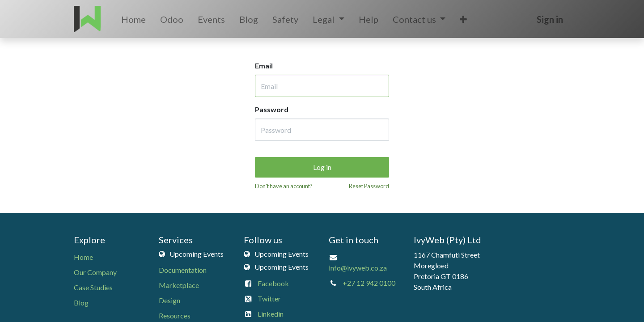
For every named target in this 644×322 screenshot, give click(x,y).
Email (264, 66)
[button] (463, 19)
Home (83, 257)
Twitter (269, 299)
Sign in (550, 19)
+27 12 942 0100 (369, 283)
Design (169, 300)
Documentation (183, 270)
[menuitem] (133, 19)
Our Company (95, 272)
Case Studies (93, 287)
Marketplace (179, 285)
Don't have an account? (284, 186)
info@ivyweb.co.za (358, 268)
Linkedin (271, 314)
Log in (322, 167)
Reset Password (369, 186)
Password (272, 109)
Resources (175, 316)
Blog (81, 303)
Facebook (273, 283)
